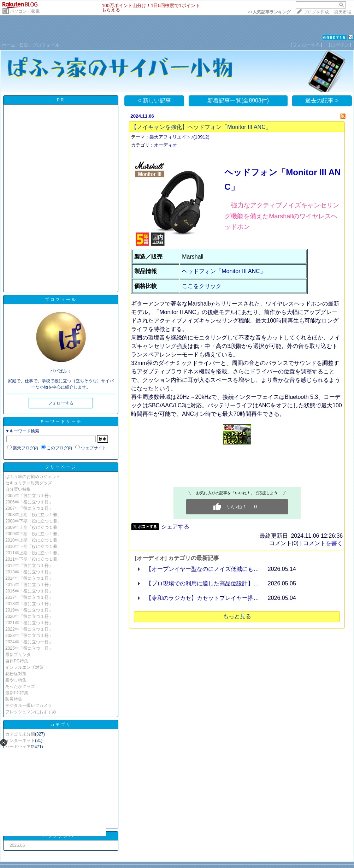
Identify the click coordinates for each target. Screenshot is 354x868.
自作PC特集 (17, 661)
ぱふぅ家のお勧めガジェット (33, 477)
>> (269, 12)
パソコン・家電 (25, 11)
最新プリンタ (18, 655)
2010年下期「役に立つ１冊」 (33, 547)
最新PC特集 (17, 693)
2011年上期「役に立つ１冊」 (33, 553)
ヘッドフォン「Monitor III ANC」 (224, 271)
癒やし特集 (16, 680)
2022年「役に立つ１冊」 (29, 629)
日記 (24, 45)
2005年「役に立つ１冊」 (29, 496)
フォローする (61, 403)
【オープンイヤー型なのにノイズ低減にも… (202, 569)
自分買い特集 (18, 489)
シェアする (175, 527)
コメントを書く (323, 543)
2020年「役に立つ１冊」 (29, 616)
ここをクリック (202, 286)
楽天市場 (343, 12)
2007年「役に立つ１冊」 (29, 508)
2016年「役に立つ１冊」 (29, 591)
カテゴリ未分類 (20, 734)
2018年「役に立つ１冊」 (29, 604)
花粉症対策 (16, 674)
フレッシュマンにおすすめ (31, 712)
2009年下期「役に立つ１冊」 (33, 534)
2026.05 (17, 845)
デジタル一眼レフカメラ (29, 705)
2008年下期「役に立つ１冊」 (33, 521)
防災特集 (14, 699)
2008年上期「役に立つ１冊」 (33, 515)
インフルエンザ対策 (24, 667)
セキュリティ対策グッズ (29, 483)
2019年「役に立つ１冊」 (29, 610)
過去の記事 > (322, 101)
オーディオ (166, 145)
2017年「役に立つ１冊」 (29, 597)
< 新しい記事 (154, 101)
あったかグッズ (20, 686)
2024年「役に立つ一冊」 (29, 642)
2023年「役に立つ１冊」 (29, 636)
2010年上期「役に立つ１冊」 (33, 540)
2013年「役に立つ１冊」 (29, 572)
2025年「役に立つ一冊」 (29, 648)
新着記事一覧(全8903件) (238, 101)
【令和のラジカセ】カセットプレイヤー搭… (202, 598)
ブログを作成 (316, 12)
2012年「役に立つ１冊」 (29, 566)
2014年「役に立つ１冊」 (29, 578)
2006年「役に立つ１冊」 (29, 502)
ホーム (9, 45)
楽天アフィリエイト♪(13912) (179, 137)
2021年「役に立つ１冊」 (29, 623)
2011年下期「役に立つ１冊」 (33, 559)
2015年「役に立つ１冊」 (29, 585)
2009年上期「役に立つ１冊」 (33, 527)
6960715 (335, 38)
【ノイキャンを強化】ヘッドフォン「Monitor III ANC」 (201, 127)
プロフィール (46, 45)
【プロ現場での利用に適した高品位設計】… (202, 583)
